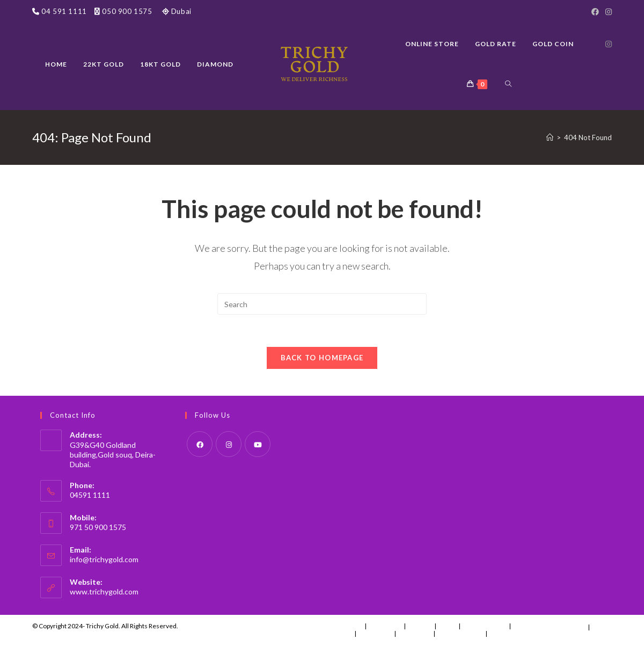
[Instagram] (607, 12)
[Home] (550, 137)
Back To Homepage (322, 358)
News (447, 626)
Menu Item (385, 626)
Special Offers (534, 627)
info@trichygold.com (104, 559)
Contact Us (346, 626)
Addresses (415, 633)
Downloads (375, 633)
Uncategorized (485, 626)
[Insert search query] (322, 304)
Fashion (420, 626)
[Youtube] (258, 444)
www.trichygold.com (104, 591)
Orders (341, 633)
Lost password (511, 633)
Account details (460, 633)
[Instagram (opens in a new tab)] (609, 44)
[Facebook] (595, 12)
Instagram (569, 626)
